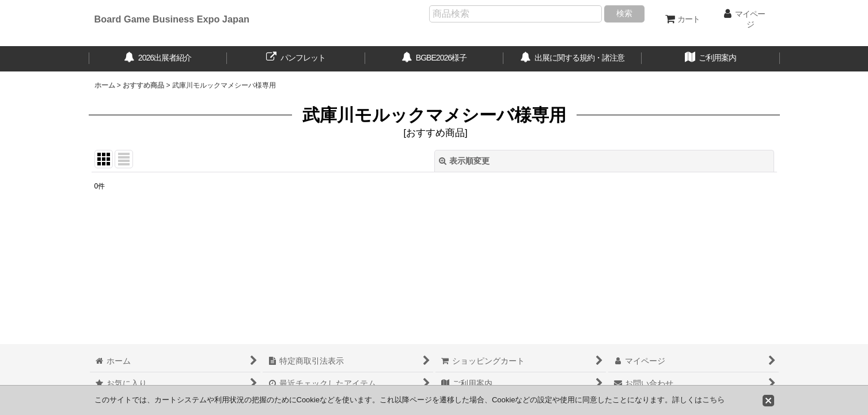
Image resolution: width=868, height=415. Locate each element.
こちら (713, 400)
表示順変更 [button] (464, 161)
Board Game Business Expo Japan (172, 19)
